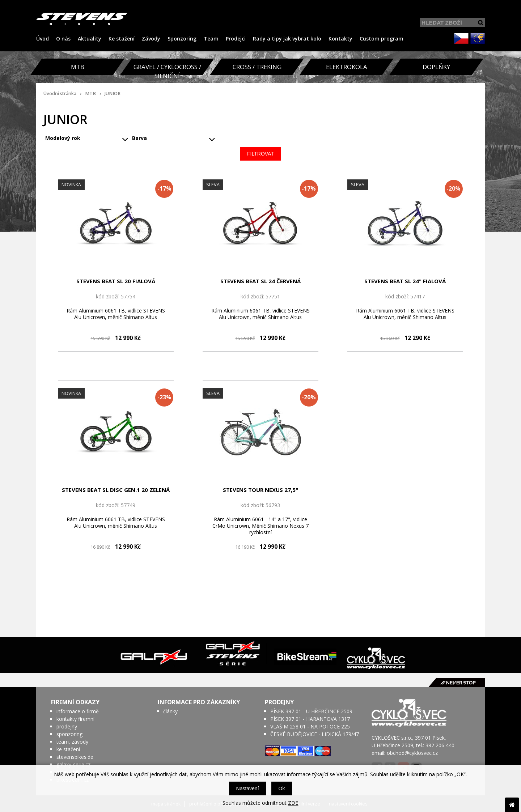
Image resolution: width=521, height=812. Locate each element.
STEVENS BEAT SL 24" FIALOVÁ (405, 281)
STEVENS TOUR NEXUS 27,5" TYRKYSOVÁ (260, 490)
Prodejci (236, 39)
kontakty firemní (75, 719)
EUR (478, 38)
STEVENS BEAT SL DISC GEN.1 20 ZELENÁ (116, 490)
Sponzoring (182, 39)
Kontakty (340, 39)
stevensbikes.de (75, 757)
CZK (461, 38)
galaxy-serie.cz (73, 764)
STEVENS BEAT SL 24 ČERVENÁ (260, 281)
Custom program (382, 39)
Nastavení (248, 788)
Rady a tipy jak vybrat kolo (287, 39)
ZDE (293, 803)
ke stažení (68, 749)
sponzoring (69, 734)
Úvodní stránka (60, 93)
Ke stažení (122, 39)
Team (211, 39)
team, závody (72, 742)
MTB (90, 93)
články (170, 711)
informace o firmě (78, 711)
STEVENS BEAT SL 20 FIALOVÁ (116, 281)
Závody (151, 39)
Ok (282, 788)
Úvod (43, 39)
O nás (63, 39)
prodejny (67, 726)
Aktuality (90, 39)
